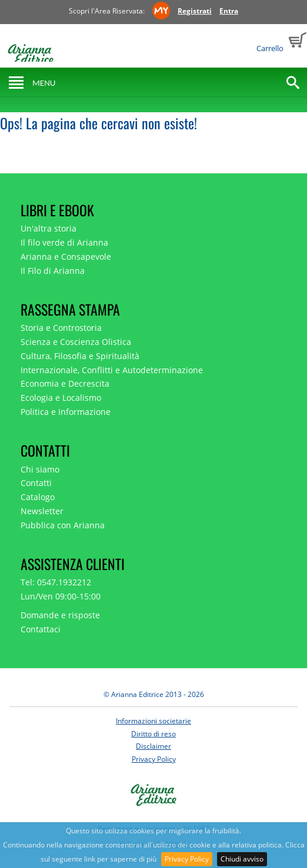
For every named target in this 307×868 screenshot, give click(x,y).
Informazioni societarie (153, 721)
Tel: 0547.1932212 (56, 582)
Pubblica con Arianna (63, 525)
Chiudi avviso (242, 859)
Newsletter (42, 511)
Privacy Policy (187, 859)
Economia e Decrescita (65, 383)
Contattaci (41, 629)
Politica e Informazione (66, 412)
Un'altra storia (49, 228)
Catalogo (38, 497)
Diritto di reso (153, 734)
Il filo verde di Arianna (64, 242)
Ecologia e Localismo (61, 398)
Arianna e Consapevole (66, 257)
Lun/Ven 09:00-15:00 (61, 596)
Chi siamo (40, 469)
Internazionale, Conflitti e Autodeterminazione (112, 370)
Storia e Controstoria (61, 328)
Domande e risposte (60, 615)
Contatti (36, 483)
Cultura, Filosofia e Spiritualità (80, 356)
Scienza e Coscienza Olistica (76, 342)
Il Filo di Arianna (53, 271)
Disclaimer (153, 746)
